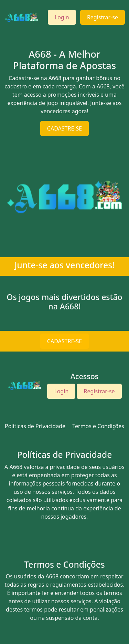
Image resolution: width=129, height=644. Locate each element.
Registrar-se (103, 17)
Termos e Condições (98, 426)
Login (62, 17)
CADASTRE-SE (64, 128)
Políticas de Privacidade (35, 426)
